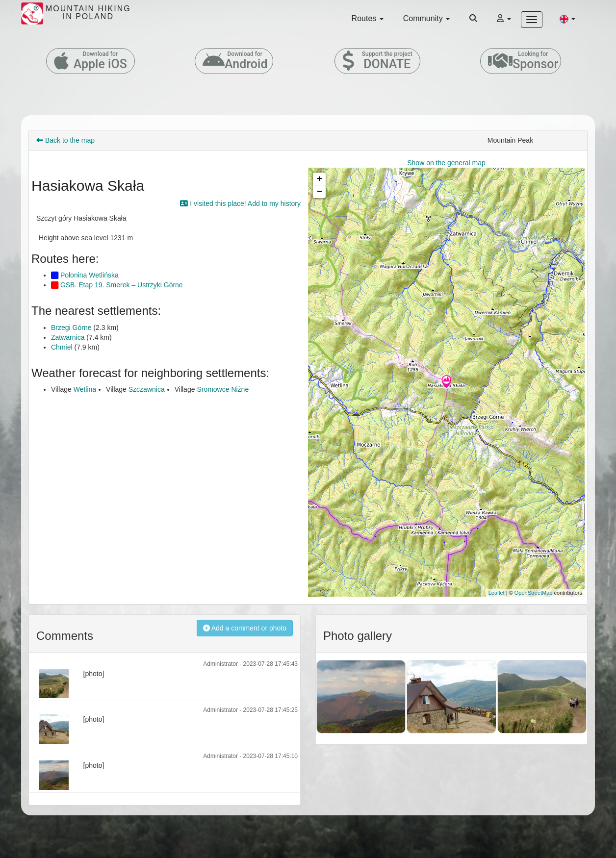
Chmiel (62, 347)
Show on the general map (446, 163)
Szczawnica (147, 389)
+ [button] (320, 179)
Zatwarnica (68, 337)
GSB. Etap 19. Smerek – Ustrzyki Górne (117, 285)
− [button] (320, 192)
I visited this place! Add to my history (240, 203)
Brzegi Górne (71, 328)
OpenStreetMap (534, 593)
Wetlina (85, 389)
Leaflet (497, 593)
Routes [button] (368, 18)
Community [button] (426, 18)
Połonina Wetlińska (85, 275)
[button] (567, 19)
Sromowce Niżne (223, 389)
